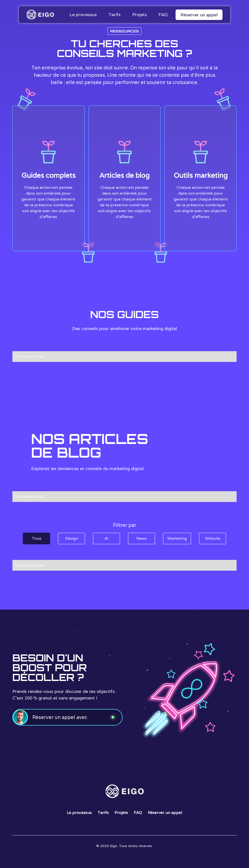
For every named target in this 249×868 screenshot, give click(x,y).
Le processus (79, 813)
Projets (121, 813)
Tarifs (103, 813)
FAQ (138, 813)
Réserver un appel (199, 15)
